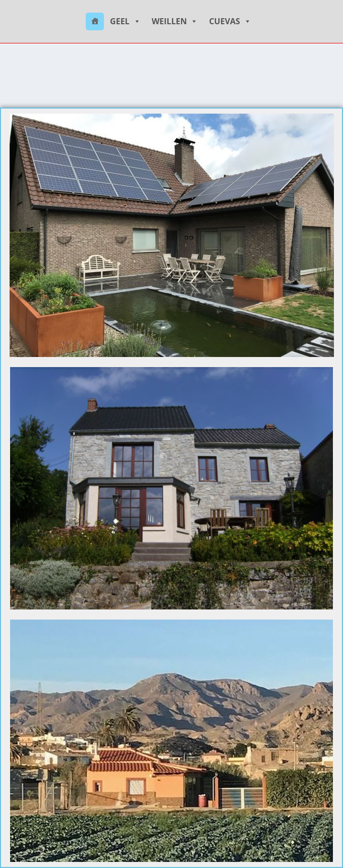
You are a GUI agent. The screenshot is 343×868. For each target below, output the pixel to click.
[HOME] (95, 21)
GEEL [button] (125, 21)
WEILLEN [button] (175, 21)
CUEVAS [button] (230, 21)
